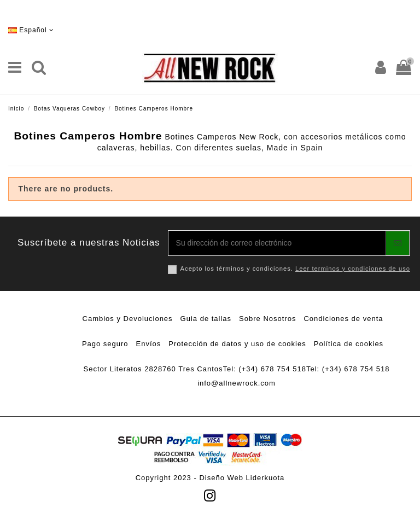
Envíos (149, 344)
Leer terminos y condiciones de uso (353, 269)
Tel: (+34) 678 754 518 (265, 369)
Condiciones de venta (343, 319)
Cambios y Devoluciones (128, 319)
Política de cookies (349, 344)
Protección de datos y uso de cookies (237, 344)
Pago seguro (105, 344)
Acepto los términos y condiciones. (295, 269)
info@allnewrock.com (237, 383)
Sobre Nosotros (267, 319)
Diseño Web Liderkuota (242, 478)
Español (31, 30)
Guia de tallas (206, 319)
